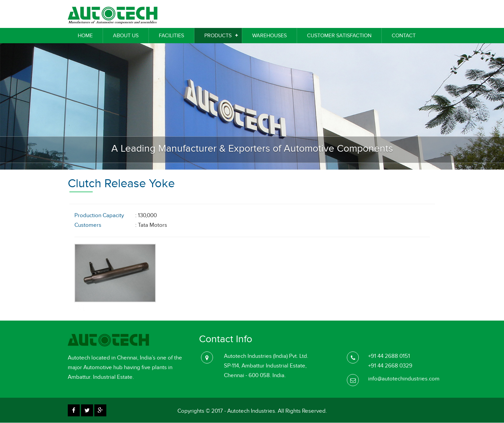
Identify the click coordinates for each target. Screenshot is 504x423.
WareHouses (269, 36)
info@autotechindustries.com (404, 379)
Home (85, 36)
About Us (126, 36)
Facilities (171, 36)
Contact (404, 36)
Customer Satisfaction (339, 36)
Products (218, 36)
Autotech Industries (251, 411)
